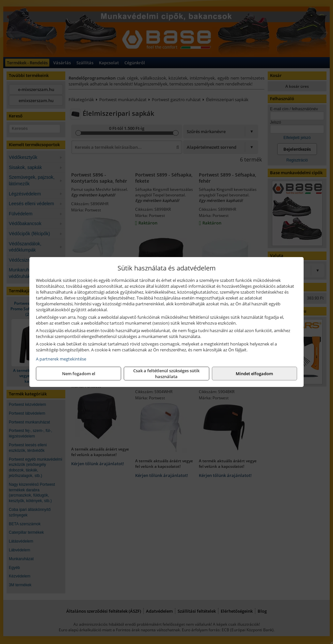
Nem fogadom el (79, 374)
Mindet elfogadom (254, 374)
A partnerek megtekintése (61, 359)
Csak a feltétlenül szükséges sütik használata (166, 374)
